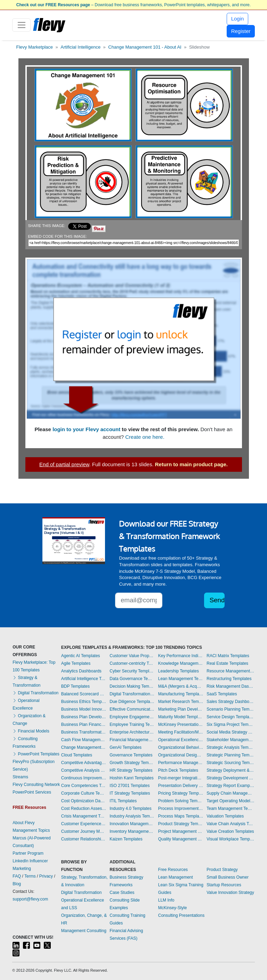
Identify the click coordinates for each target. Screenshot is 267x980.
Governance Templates (131, 755)
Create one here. (145, 437)
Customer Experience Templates (84, 824)
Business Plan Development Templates (84, 717)
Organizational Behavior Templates (181, 747)
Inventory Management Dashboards (132, 831)
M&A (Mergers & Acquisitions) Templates (181, 686)
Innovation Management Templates (132, 824)
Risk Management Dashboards (230, 686)
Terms (30, 876)
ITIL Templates (123, 801)
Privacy (46, 876)
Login (238, 19)
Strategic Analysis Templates (230, 747)
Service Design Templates (230, 717)
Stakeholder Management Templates (230, 740)
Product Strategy (222, 870)
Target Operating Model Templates (230, 801)
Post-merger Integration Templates (181, 778)
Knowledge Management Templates (181, 663)
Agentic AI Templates (81, 656)
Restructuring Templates (229, 679)
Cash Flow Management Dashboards (84, 740)
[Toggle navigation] (21, 25)
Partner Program (28, 853)
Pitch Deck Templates (178, 770)
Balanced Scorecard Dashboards (84, 694)
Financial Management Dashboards (132, 740)
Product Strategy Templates (181, 824)
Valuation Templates (225, 816)
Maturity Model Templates (181, 717)
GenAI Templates (126, 747)
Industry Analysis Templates (132, 816)
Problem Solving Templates (181, 801)
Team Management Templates (230, 809)
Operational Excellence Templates (181, 740)
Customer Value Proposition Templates (132, 656)
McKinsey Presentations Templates (181, 724)
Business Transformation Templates (84, 732)
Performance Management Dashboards (181, 763)
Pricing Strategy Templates (181, 793)
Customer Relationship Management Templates (84, 839)
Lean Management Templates (181, 679)
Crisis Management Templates (84, 816)
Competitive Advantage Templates (84, 763)
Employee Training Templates (132, 724)
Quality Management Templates (181, 839)
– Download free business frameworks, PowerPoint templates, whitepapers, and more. (133, 5)
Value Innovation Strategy (230, 893)
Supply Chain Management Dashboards (230, 793)
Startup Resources (224, 885)
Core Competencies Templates (84, 786)
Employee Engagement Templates (132, 717)
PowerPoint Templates (36, 754)
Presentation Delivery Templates (181, 786)
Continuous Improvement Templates (84, 778)
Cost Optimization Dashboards (84, 801)
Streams (20, 777)
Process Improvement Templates (181, 809)
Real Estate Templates (227, 663)
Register (241, 31)
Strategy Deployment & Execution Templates (230, 770)
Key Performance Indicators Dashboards (181, 656)
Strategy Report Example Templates (230, 786)
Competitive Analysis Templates (84, 770)
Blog (17, 884)
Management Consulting (84, 931)
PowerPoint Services (32, 792)
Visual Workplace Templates (230, 839)
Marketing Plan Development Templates (181, 709)
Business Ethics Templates (84, 702)
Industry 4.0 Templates (131, 809)
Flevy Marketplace (35, 47)
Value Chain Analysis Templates (230, 824)
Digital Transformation (35, 693)
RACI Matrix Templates (228, 656)
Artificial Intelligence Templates (84, 679)
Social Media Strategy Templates (230, 732)
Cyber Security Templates (132, 671)
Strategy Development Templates (230, 778)
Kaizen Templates (126, 839)
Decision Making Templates (132, 686)
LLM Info (166, 900)
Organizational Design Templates (181, 755)
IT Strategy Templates (130, 793)
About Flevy (23, 823)
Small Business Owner (228, 877)
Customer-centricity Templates (132, 663)
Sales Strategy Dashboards (230, 702)
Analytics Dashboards (81, 671)
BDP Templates (75, 686)
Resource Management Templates (230, 671)
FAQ (17, 876)
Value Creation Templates (230, 831)
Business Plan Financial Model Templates (84, 724)
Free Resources (173, 870)
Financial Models (31, 731)
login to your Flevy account (86, 429)
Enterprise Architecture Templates (132, 732)
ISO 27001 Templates (130, 786)
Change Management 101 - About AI (145, 47)
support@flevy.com (30, 899)
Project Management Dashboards (181, 831)
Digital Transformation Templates (132, 694)
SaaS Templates (222, 694)
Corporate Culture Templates (84, 793)
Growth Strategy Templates (132, 763)
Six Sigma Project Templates (230, 724)
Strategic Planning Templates (230, 755)
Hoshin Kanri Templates (132, 778)
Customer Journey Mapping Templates (84, 831)
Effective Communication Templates (132, 709)
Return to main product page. (191, 464)
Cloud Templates (77, 755)
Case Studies (122, 893)
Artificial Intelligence (80, 47)
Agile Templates (76, 663)
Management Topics (31, 830)
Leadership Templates (179, 671)
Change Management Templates (84, 747)
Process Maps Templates (181, 816)
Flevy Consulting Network (36, 785)
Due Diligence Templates (132, 702)
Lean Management (176, 877)
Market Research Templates (181, 702)
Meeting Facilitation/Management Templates (181, 732)
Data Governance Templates (132, 679)
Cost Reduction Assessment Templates (84, 809)
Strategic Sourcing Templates (230, 763)
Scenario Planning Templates (230, 709)
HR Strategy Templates (131, 770)
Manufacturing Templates (181, 694)
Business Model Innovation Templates (84, 709)
